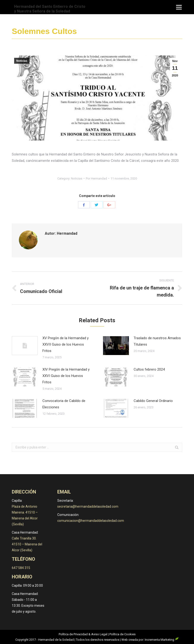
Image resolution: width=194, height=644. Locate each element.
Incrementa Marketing (162, 640)
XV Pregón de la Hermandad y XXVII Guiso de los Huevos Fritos (66, 344)
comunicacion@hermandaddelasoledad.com (91, 521)
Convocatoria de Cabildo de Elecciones (64, 404)
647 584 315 (21, 568)
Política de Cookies (122, 634)
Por (96, 178)
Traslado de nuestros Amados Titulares (157, 341)
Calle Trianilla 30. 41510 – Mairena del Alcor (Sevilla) (27, 544)
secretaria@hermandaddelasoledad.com (88, 506)
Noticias (148, 32)
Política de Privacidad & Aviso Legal (83, 634)
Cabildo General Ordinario (153, 401)
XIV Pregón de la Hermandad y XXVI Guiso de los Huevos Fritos (66, 376)
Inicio (134, 32)
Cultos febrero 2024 (149, 369)
